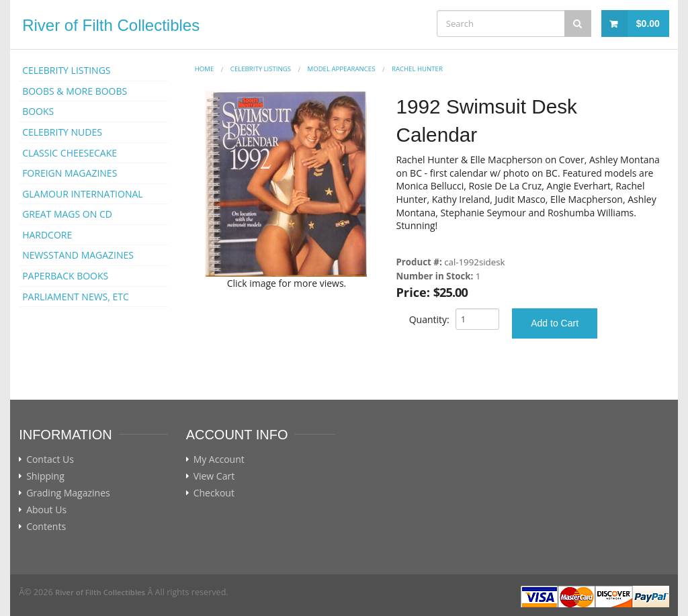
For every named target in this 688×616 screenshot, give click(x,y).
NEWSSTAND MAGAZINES (78, 255)
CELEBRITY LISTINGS (66, 70)
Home (205, 69)
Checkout (214, 493)
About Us (46, 510)
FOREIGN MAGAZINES (70, 173)
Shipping (45, 476)
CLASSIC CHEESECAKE (70, 153)
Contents (46, 527)
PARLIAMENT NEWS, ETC (76, 297)
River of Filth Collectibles (111, 25)
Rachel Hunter (417, 69)
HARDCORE (47, 235)
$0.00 (648, 24)
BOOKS (38, 111)
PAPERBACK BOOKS (65, 276)
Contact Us (50, 459)
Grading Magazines (68, 493)
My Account (219, 459)
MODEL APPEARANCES (342, 69)
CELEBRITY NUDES (62, 132)
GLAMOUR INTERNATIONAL (83, 194)
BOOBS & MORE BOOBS (75, 91)
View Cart (214, 476)
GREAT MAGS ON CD (67, 214)
